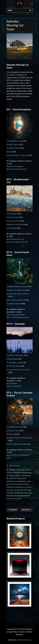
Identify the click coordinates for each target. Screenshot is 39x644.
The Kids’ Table (14, 366)
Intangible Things (15, 362)
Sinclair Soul (16, 466)
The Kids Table (28, 493)
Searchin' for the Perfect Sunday (23, 490)
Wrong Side (13, 214)
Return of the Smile (16, 225)
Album (11, 466)
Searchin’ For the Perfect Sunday (20, 438)
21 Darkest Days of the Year (23, 470)
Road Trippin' (10, 490)
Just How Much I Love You (18, 155)
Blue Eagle (12, 228)
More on (17, 169)
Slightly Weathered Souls (18, 287)
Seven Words (13, 217)
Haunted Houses (14, 304)
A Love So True (14, 221)
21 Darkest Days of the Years (19, 370)
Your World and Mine (16, 300)
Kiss (10, 152)
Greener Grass (14, 148)
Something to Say (15, 141)
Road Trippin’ (13, 145)
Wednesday (13, 359)
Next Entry (27, 510)
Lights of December (16, 355)
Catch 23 (11, 434)
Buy (15, 166)
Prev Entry (12, 510)
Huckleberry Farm (15, 427)
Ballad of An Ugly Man (17, 290)
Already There (14, 431)
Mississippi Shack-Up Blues (18, 294)
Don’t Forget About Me (17, 444)
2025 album (12, 470)
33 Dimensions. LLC (24, 640)
